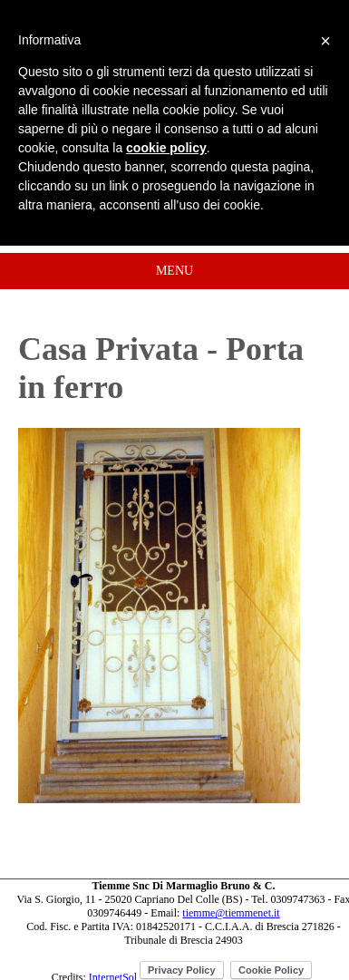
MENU (174, 271)
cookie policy (166, 148)
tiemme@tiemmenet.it (231, 913)
